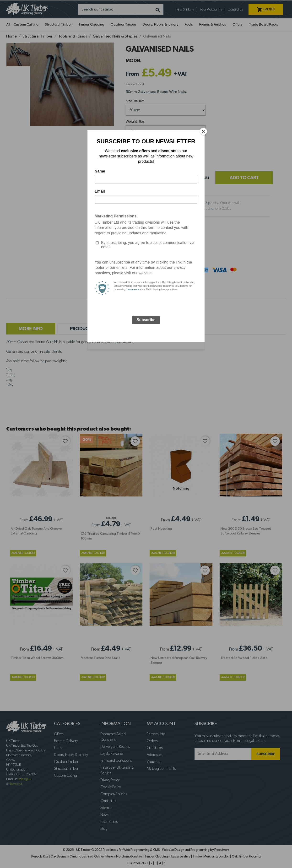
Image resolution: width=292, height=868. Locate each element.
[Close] (203, 131)
